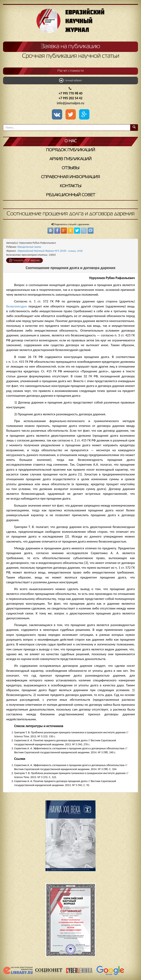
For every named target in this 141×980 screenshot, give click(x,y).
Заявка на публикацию (70, 47)
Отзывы (70, 168)
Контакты (71, 186)
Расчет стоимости (71, 71)
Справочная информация (70, 177)
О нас (71, 141)
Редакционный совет (71, 195)
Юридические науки (29, 247)
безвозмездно (17, 306)
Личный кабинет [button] (70, 80)
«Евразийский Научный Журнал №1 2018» (50, 251)
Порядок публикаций (71, 150)
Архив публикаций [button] (70, 159)
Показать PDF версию (25, 260)
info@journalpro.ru (71, 103)
